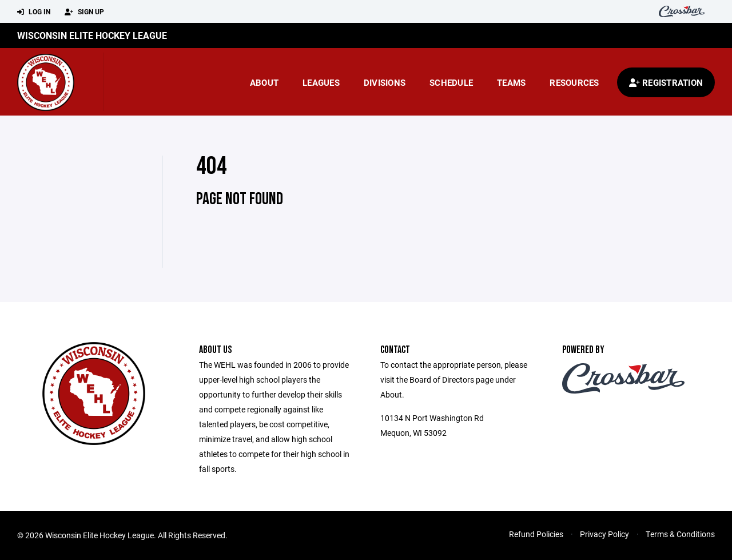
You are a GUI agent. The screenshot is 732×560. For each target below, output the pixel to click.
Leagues (321, 82)
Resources (574, 82)
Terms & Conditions (680, 534)
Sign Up (84, 12)
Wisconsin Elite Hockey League (92, 35)
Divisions (385, 82)
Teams (511, 82)
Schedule (451, 82)
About (264, 82)
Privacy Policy (604, 534)
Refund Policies (536, 534)
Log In (34, 12)
